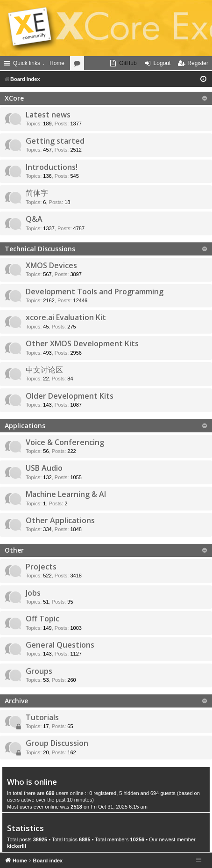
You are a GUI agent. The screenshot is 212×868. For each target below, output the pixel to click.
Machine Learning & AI (66, 494)
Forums (79, 65)
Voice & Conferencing (65, 442)
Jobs (33, 593)
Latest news (48, 115)
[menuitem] (123, 63)
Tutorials (42, 717)
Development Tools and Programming (95, 292)
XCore (14, 98)
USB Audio (44, 468)
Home (57, 63)
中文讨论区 (44, 370)
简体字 (37, 193)
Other (14, 550)
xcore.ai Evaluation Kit (66, 317)
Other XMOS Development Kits (82, 343)
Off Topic (42, 619)
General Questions (60, 645)
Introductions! (52, 167)
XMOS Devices (51, 265)
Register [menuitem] (198, 63)
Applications (25, 426)
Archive (16, 701)
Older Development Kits (70, 396)
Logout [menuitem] (162, 63)
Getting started (55, 141)
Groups (39, 671)
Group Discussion (57, 743)
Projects (41, 567)
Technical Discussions (40, 249)
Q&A (34, 219)
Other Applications (60, 520)
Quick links (27, 63)
